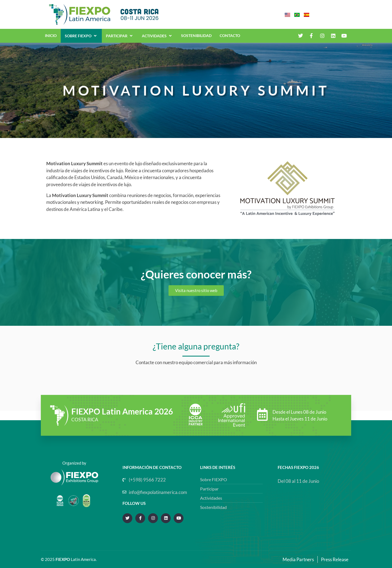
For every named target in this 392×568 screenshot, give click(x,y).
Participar (120, 36)
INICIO (51, 36)
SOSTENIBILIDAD (196, 36)
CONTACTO (230, 36)
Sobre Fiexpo (81, 36)
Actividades (157, 36)
